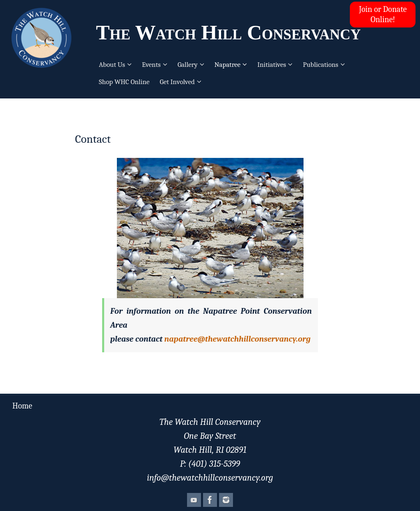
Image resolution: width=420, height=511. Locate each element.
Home (22, 406)
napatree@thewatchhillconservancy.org (237, 339)
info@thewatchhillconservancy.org (210, 478)
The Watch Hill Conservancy (228, 32)
